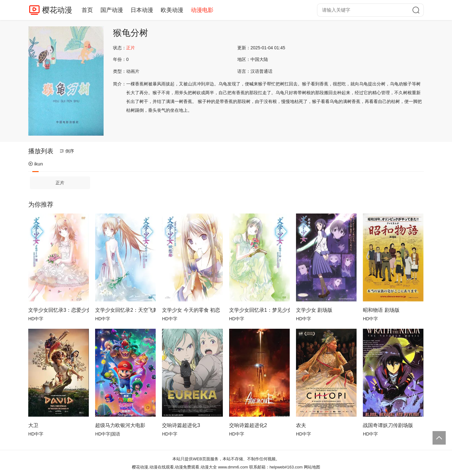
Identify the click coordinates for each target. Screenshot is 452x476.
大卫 (33, 425)
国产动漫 (112, 10)
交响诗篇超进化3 (181, 425)
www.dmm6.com (233, 467)
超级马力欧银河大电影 (120, 425)
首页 (87, 10)
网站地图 (312, 467)
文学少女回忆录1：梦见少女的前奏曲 (259, 310)
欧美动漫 (172, 10)
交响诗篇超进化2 (248, 425)
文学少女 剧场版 (314, 310)
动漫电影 (202, 10)
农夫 (301, 425)
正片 (60, 183)
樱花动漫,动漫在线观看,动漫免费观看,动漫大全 (174, 467)
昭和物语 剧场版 (381, 310)
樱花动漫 (57, 10)
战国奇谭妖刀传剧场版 (388, 425)
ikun (36, 164)
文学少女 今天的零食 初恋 (191, 310)
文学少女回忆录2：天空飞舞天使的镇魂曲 (125, 310)
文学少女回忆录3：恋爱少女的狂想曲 (59, 310)
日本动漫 (142, 10)
